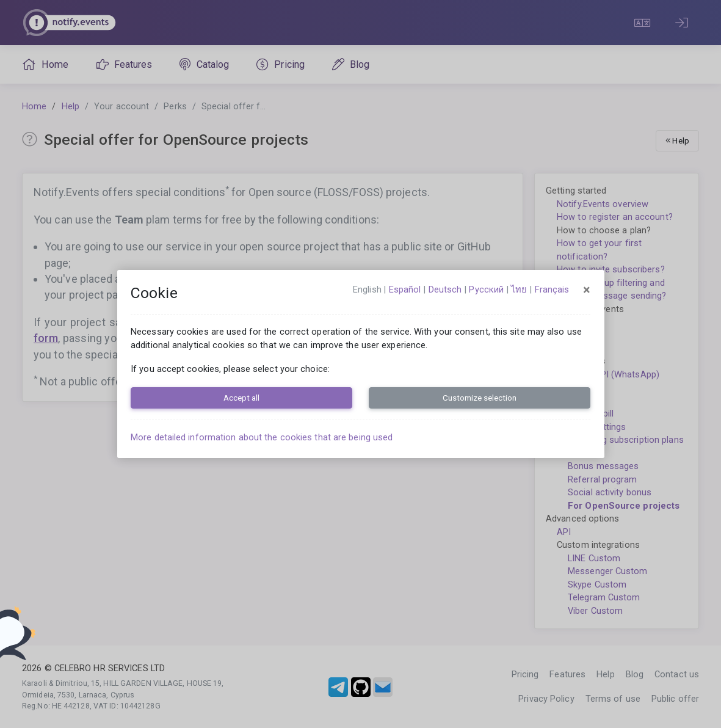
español (405, 289)
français (552, 289)
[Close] (587, 290)
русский (486, 289)
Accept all (241, 398)
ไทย (519, 289)
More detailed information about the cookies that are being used (262, 437)
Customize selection (480, 398)
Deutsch (445, 289)
